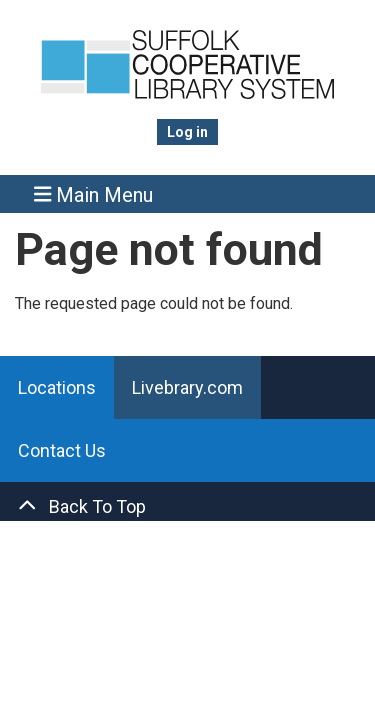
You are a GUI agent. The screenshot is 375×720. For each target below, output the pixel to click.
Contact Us (62, 450)
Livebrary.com (187, 387)
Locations (57, 387)
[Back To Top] (187, 506)
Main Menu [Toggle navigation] (94, 194)
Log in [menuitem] (187, 132)
